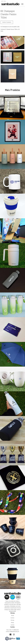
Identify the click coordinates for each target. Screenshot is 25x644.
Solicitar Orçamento (7, 22)
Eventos (12, 618)
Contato (13, 625)
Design (12, 623)
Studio (13, 616)
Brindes (13, 620)
